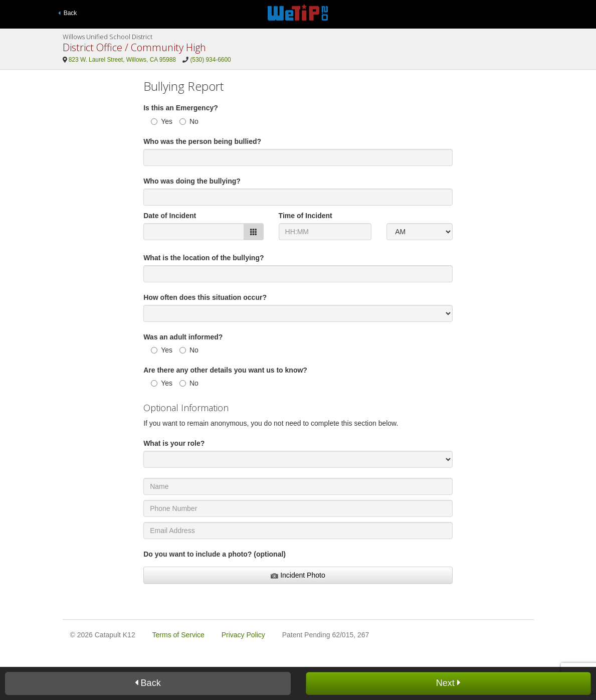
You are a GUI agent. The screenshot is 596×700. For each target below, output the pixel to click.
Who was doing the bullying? (192, 181)
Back (68, 13)
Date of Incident (170, 216)
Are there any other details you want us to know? (225, 370)
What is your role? (174, 443)
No (189, 121)
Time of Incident (306, 216)
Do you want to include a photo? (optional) (215, 554)
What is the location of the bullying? (204, 258)
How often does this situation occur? (205, 297)
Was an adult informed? (183, 337)
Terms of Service (178, 635)
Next (448, 683)
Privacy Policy (243, 635)
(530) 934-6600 (210, 60)
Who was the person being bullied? (202, 141)
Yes (162, 121)
